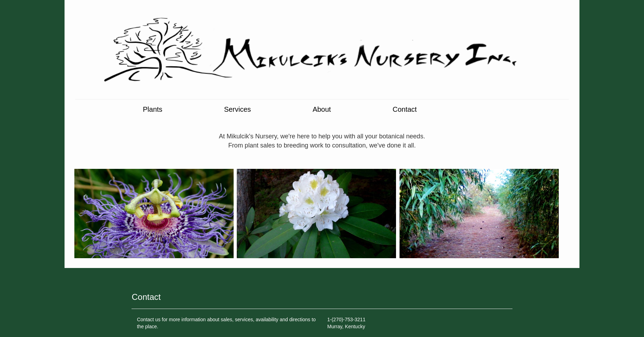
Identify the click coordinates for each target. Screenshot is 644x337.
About (323, 110)
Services (239, 110)
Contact (405, 110)
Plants (153, 110)
